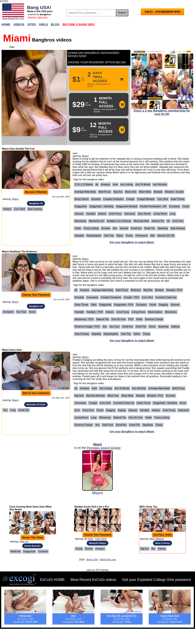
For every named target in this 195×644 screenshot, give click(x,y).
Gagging (163, 305)
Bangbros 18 (36, 203)
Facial (186, 206)
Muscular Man (141, 221)
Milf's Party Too (148, 507)
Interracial (130, 214)
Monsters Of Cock (36, 405)
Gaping (122, 410)
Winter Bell (25, 616)
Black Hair (131, 192)
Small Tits (150, 228)
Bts (153, 549)
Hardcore (16, 551)
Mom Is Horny (162, 543)
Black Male (145, 192)
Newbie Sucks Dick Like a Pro (92, 507)
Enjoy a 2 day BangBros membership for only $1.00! (162, 112)
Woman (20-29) (166, 236)
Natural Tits (158, 221)
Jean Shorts (144, 214)
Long (172, 214)
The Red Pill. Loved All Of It (122, 616)
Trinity (128, 622)
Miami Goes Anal (12, 350)
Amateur (105, 184)
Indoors (7, 209)
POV (131, 319)
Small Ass (136, 228)
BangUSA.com (108, 560)
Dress (183, 403)
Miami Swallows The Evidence (19, 252)
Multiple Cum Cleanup (119, 221)
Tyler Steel (101, 539)
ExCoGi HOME (52, 580)
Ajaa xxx (24, 542)
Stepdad (79, 236)
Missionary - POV (84, 319)
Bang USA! (39, 7)
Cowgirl (130, 199)
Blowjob (158, 192)
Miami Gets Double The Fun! (18, 149)
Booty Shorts (82, 199)
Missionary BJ (97, 221)
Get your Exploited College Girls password (157, 580)
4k (97, 184)
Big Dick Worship (96, 396)
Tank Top (109, 236)
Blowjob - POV (174, 290)
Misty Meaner (157, 539)
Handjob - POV (95, 312)
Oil (168, 221)
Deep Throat (178, 199)
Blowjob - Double (174, 192)
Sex (115, 228)
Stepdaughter (94, 236)
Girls (43, 24)
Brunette (96, 199)
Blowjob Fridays (97, 543)
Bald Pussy (105, 192)
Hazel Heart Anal (170, 616)
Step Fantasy (35, 209)
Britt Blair (80, 622)
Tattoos (162, 549)
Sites (32, 24)
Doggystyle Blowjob (127, 206)
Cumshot (43, 551)
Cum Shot (19, 209)
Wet (152, 236)
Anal (115, 184)
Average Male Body (85, 192)
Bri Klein (89, 539)
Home (6, 24)
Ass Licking (127, 184)
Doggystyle (81, 206)
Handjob (91, 214)
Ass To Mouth (143, 184)
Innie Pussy (115, 214)
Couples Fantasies (113, 199)
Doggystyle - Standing (101, 206)
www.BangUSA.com (13, 18)
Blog (55, 24)
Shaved (124, 228)
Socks (32, 312)
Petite (78, 228)
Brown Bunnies (33, 546)
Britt (73, 616)
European (175, 206)
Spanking (163, 228)
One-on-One (118, 319)
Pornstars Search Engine (104, 448)
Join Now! (146, 26)
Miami (15, 199)
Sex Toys (21, 312)
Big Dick (118, 192)
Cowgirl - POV (132, 297)
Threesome (141, 236)
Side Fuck (108, 425)
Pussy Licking (91, 228)
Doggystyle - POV (124, 305)
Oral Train (178, 221)
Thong (129, 236)
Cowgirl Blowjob (146, 199)
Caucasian (92, 297)
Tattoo (120, 236)
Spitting (175, 327)
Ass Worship (160, 184)
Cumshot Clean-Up (166, 297)
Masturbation (155, 312)
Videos (19, 24)
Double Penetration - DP (153, 206)
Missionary (80, 221)
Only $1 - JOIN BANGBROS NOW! (163, 12)
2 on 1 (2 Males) (84, 184)
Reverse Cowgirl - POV (87, 327)
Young (79, 549)
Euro (77, 410)
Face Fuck (88, 410)
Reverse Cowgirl (154, 319)
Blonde (89, 549)
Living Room (160, 214)
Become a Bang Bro (38, 17)
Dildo (94, 305)
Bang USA (92, 560)
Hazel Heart (176, 622)
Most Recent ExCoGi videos (93, 580)
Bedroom (136, 290)
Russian (106, 228)
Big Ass (145, 549)
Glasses (79, 214)
